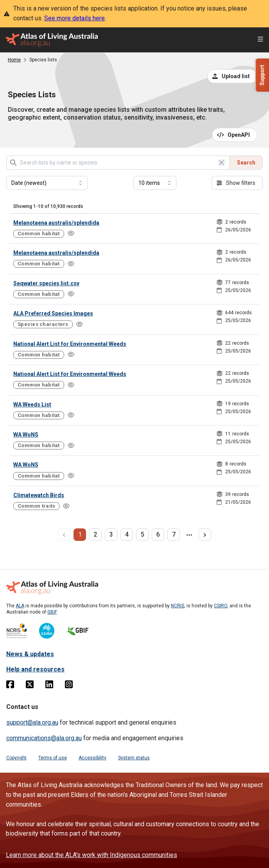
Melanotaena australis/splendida (56, 223)
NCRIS (178, 606)
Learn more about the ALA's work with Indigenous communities (91, 855)
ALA (20, 606)
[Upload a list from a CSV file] (232, 76)
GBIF (52, 612)
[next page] (205, 535)
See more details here (74, 18)
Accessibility (92, 758)
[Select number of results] (155, 183)
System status (134, 758)
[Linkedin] (49, 686)
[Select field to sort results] (47, 183)
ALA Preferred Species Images (53, 313)
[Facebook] (10, 686)
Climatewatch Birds (39, 495)
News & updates (30, 654)
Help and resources (35, 669)
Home (14, 60)
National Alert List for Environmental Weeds (70, 344)
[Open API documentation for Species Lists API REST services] (235, 135)
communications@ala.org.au (44, 738)
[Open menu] (260, 40)
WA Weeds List (32, 404)
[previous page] (64, 535)
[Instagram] (69, 686)
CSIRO (221, 606)
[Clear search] (222, 163)
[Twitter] (30, 686)
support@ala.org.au (32, 722)
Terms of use (53, 758)
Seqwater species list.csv (46, 283)
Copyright (16, 758)
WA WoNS (26, 435)
